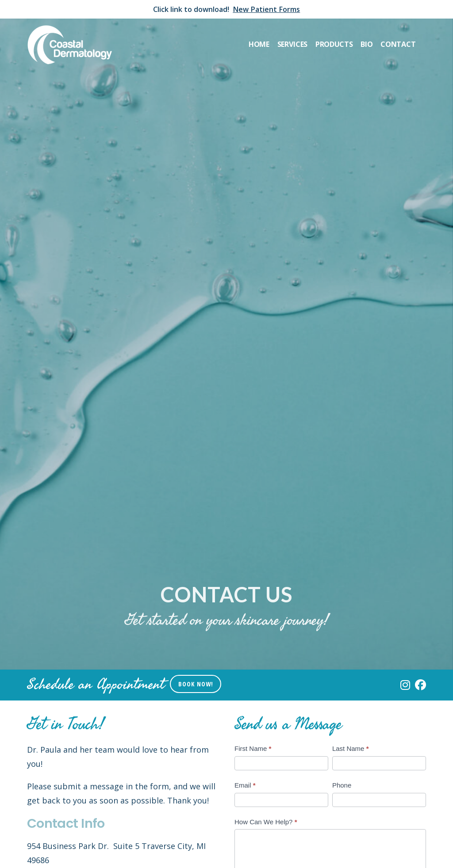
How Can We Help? (266, 822)
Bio (367, 44)
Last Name (351, 748)
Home (259, 44)
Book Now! (196, 684)
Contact (398, 44)
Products (334, 44)
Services (292, 44)
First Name (253, 748)
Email (245, 785)
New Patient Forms (266, 9)
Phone (342, 785)
